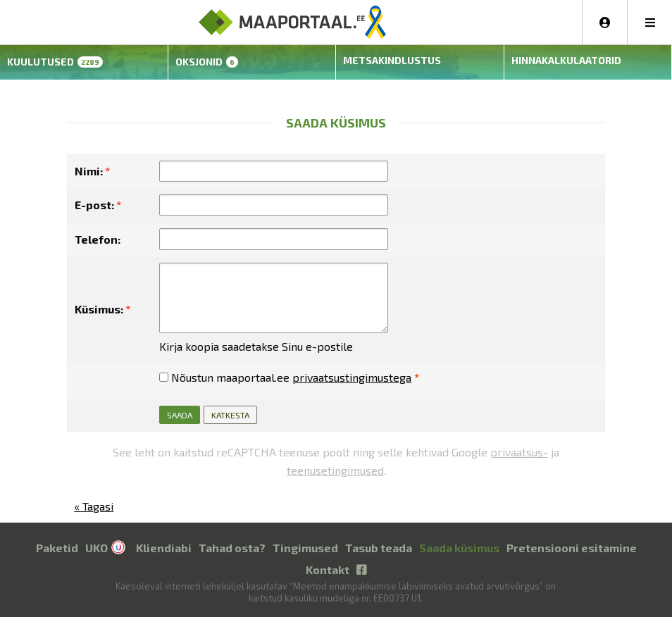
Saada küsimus (459, 546)
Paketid (57, 546)
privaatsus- (519, 451)
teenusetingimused (335, 469)
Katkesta (230, 414)
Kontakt (328, 568)
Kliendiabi (164, 546)
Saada (180, 414)
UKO (97, 546)
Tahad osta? (232, 546)
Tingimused (305, 546)
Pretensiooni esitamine (572, 546)
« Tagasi (94, 505)
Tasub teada (379, 546)
